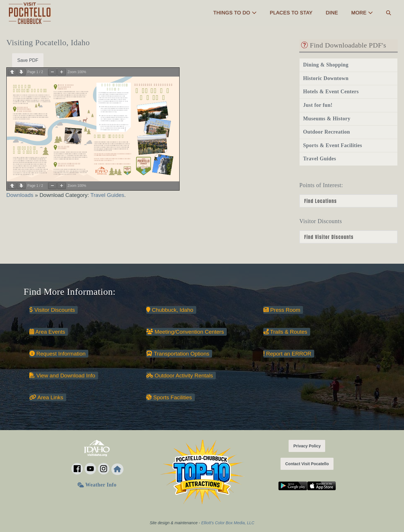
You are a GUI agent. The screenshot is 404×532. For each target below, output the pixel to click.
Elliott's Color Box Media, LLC (228, 523)
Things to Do (235, 13)
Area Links (46, 397)
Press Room (282, 310)
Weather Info (97, 485)
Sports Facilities (169, 397)
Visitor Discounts (52, 310)
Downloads (21, 195)
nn (348, 237)
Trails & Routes (285, 332)
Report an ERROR (287, 354)
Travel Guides (107, 195)
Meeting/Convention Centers (185, 332)
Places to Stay (291, 13)
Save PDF (28, 60)
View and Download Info (62, 376)
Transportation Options (178, 354)
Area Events (47, 332)
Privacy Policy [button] (307, 446)
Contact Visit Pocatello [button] (307, 464)
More (362, 13)
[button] (389, 13)
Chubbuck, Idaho (170, 310)
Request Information (57, 354)
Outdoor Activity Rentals (180, 376)
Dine (332, 13)
